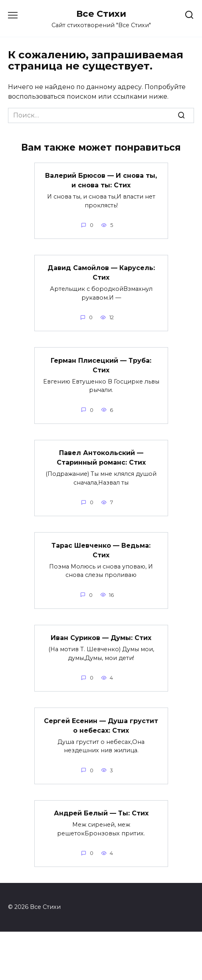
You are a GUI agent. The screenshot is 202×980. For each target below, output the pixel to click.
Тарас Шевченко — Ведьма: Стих (101, 550)
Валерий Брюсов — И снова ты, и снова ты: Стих (101, 180)
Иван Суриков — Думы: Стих (101, 638)
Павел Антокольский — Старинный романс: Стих (101, 458)
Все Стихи (101, 14)
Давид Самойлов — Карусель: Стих (101, 273)
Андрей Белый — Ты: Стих (101, 813)
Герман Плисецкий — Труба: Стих (101, 365)
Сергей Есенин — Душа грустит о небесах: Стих (101, 725)
